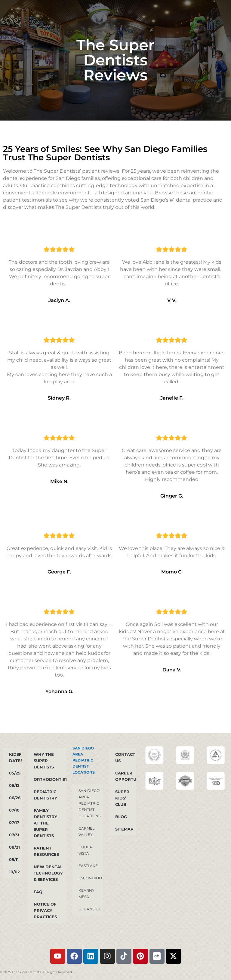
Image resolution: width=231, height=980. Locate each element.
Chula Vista (85, 850)
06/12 (14, 785)
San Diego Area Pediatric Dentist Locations (84, 760)
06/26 (15, 798)
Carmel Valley (86, 831)
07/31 (14, 835)
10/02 (14, 872)
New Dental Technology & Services (48, 873)
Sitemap (124, 829)
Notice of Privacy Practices (45, 910)
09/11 (14, 859)
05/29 (15, 773)
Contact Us (125, 757)
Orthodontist (50, 779)
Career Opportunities (126, 776)
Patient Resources (46, 851)
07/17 (14, 822)
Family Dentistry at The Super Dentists (45, 823)
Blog (121, 817)
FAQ (38, 892)
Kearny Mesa (86, 894)
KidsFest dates (15, 757)
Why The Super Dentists (44, 761)
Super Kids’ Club (122, 798)
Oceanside (90, 909)
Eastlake (88, 866)
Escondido (90, 878)
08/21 (14, 847)
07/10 (14, 810)
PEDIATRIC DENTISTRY (45, 795)
